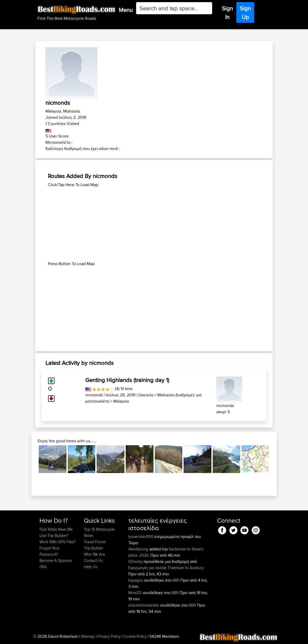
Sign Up (245, 13)
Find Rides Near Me (56, 529)
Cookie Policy (135, 636)
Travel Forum (95, 542)
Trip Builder (93, 548)
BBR (176, 580)
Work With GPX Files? (58, 542)
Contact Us (93, 560)
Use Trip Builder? (54, 535)
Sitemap (88, 636)
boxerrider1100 (141, 537)
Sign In (227, 13)
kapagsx (136, 580)
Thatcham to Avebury (186, 568)
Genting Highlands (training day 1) (127, 380)
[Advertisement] (154, 224)
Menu (126, 10)
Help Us (91, 567)
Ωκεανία (146, 395)
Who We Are (94, 554)
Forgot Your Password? (49, 551)
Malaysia (121, 401)
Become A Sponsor (56, 560)
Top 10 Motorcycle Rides (99, 532)
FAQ (43, 567)
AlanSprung (139, 549)
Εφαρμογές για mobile (147, 568)
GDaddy (136, 561)
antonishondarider (144, 605)
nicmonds (94, 395)
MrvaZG (136, 593)
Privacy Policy (109, 636)
